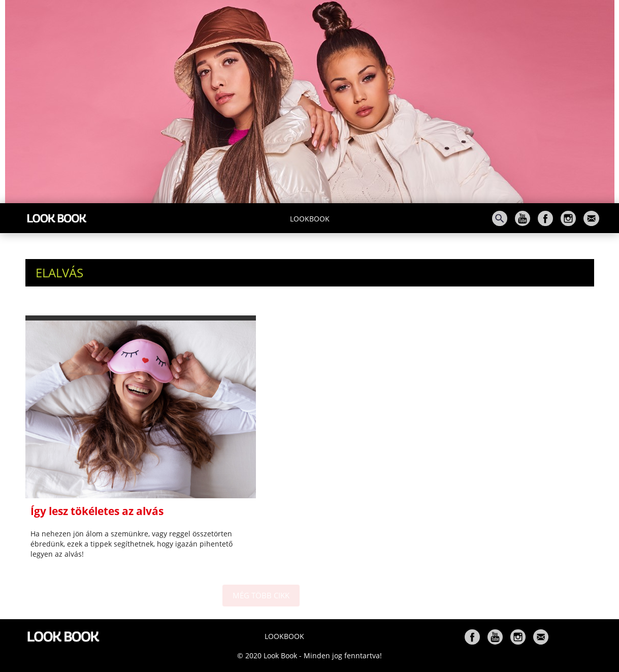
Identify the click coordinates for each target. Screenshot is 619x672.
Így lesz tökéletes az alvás (97, 511)
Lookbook (310, 219)
